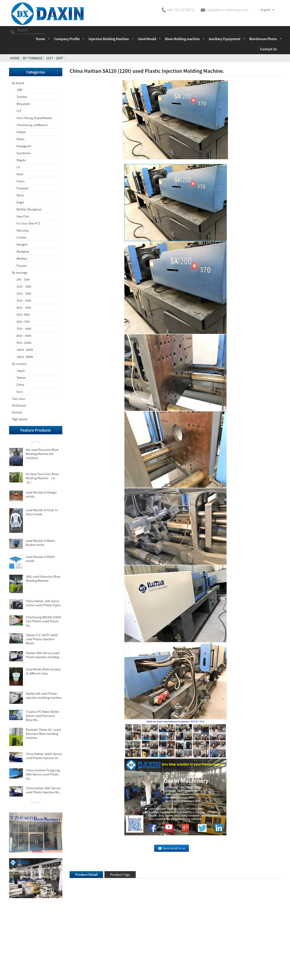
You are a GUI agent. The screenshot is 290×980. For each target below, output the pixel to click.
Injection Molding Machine (109, 39)
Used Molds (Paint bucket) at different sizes (43, 671)
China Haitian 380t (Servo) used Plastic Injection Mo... (43, 790)
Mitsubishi (23, 104)
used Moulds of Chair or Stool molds (42, 512)
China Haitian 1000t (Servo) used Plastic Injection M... (44, 756)
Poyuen (22, 266)
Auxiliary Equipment (225, 39)
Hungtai (22, 244)
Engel (20, 202)
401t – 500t (24, 308)
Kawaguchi (24, 146)
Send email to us (174, 848)
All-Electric (19, 406)
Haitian (21, 132)
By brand (18, 83)
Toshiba (22, 97)
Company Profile (67, 39)
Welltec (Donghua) (29, 209)
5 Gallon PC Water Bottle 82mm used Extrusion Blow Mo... (42, 716)
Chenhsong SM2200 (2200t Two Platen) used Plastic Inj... (43, 621)
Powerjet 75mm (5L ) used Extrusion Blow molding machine (43, 734)
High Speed (20, 419)
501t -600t (23, 315)
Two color (19, 399)
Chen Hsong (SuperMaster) (34, 118)
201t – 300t (24, 293)
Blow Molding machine (182, 39)
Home (40, 39)
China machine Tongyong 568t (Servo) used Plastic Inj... (43, 774)
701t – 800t (24, 329)
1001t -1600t (25, 350)
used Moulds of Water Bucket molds (40, 543)
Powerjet (23, 188)
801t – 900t (24, 336)
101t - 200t (55, 58)
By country (19, 364)
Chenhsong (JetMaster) (32, 125)
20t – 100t (23, 279)
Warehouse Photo (263, 39)
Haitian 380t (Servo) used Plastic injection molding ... (44, 655)
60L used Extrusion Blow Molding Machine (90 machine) (42, 454)
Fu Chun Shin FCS (28, 223)
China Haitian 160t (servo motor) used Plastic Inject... (44, 603)
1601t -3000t (25, 357)
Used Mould (147, 39)
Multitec (22, 259)
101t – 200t (24, 286)
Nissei (20, 139)
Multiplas (23, 252)
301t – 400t (24, 301)
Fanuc (21, 181)
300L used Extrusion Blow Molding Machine (43, 579)
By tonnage (33, 58)
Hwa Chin (23, 216)
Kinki (20, 174)
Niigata (21, 160)
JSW (19, 90)
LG (18, 167)
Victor (20, 195)
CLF (19, 111)
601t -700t (23, 322)
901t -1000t (24, 343)
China (20, 385)
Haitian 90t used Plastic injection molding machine (44, 696)
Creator (22, 237)
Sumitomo (24, 153)
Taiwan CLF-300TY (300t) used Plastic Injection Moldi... (42, 639)
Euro (20, 392)
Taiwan (21, 378)
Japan (21, 371)
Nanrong (22, 230)
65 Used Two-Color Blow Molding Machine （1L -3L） (42, 478)
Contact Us (268, 49)
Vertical (17, 412)
